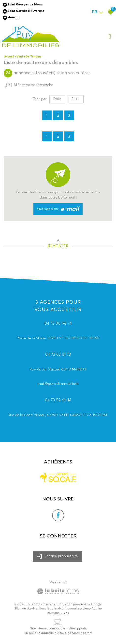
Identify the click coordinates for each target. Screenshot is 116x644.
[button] (29, 85)
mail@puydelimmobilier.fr (58, 385)
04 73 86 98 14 (58, 324)
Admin (96, 609)
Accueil (9, 57)
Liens (86, 609)
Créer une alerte (58, 209)
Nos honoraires (70, 609)
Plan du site (23, 609)
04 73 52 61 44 (58, 401)
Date (57, 99)
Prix (76, 99)
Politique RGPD (58, 613)
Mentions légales (45, 609)
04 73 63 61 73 (58, 355)
